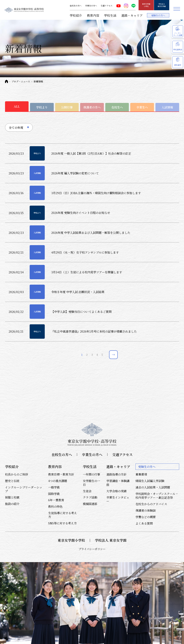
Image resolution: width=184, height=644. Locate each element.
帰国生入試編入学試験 (150, 481)
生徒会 (87, 491)
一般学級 (54, 487)
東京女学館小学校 (146, 5)
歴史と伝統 (12, 481)
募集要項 (141, 474)
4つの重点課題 (58, 481)
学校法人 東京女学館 (111, 540)
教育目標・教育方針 (61, 474)
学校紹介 (76, 15)
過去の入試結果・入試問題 (153, 487)
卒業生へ (142, 107)
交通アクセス (107, 6)
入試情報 (167, 107)
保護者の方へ (92, 107)
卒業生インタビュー (118, 499)
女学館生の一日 (91, 483)
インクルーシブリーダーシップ (24, 489)
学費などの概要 (146, 517)
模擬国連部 (90, 504)
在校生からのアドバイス (151, 504)
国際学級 (54, 494)
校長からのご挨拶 (17, 474)
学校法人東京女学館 (162, 5)
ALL (17, 106)
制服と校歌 (12, 497)
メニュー (177, 9)
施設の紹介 (12, 504)
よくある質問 (144, 523)
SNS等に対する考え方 (62, 523)
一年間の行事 (91, 474)
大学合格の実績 (116, 491)
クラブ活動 (90, 497)
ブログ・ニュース (21, 81)
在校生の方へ (76, 6)
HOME (6, 81)
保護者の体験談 (146, 510)
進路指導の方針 (116, 474)
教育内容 (93, 15)
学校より (42, 107)
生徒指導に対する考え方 (63, 515)
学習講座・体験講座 (118, 483)
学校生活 (110, 15)
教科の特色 (55, 506)
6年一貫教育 (56, 500)
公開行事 (67, 107)
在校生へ (117, 107)
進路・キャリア (132, 15)
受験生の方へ (158, 15)
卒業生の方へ (91, 6)
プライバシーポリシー (92, 549)
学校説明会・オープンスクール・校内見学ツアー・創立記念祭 (157, 496)
